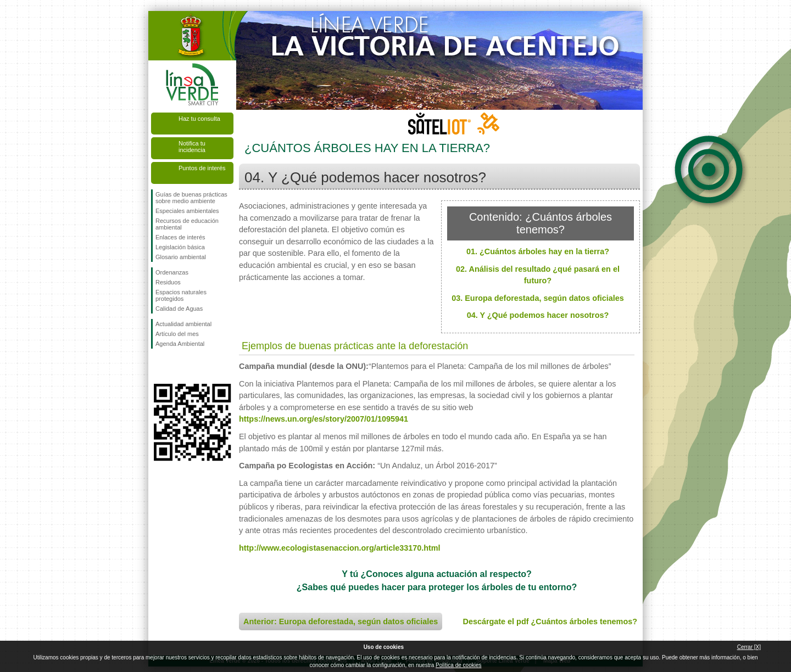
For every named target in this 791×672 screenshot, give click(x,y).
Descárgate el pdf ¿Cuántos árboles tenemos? (550, 621)
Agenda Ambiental (180, 344)
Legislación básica (180, 247)
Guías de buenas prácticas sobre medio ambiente (191, 198)
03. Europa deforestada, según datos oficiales (538, 298)
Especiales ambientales (187, 211)
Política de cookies (458, 665)
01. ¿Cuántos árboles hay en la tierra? (538, 251)
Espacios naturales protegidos (181, 295)
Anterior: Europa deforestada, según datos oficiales (341, 621)
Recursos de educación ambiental (187, 224)
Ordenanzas (172, 272)
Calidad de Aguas (179, 309)
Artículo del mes (177, 334)
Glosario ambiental (181, 257)
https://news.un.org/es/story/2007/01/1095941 (324, 419)
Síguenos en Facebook (158, 366)
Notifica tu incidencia (192, 147)
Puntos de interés (202, 168)
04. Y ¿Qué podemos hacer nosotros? (538, 315)
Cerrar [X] (749, 647)
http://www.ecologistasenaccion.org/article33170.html (340, 548)
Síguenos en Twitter (176, 366)
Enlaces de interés (180, 237)
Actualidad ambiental (183, 324)
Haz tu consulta (199, 119)
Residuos (168, 282)
